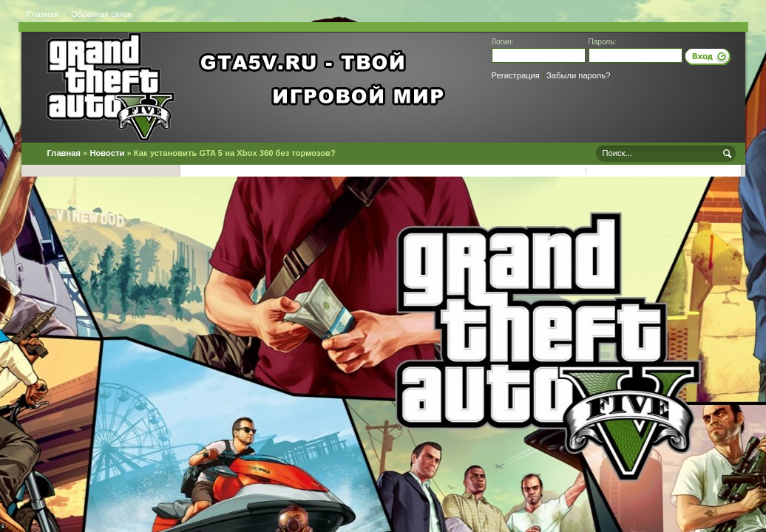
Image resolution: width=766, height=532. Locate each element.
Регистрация (516, 75)
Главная (43, 14)
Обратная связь (101, 14)
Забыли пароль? (578, 75)
